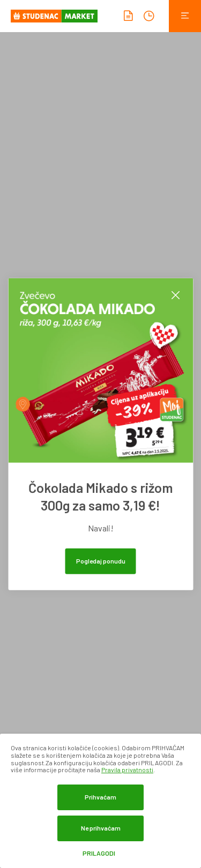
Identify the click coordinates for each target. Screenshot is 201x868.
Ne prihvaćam (101, 828)
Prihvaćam (100, 797)
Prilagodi (99, 853)
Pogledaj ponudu (101, 560)
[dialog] (100, 801)
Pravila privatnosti (127, 770)
